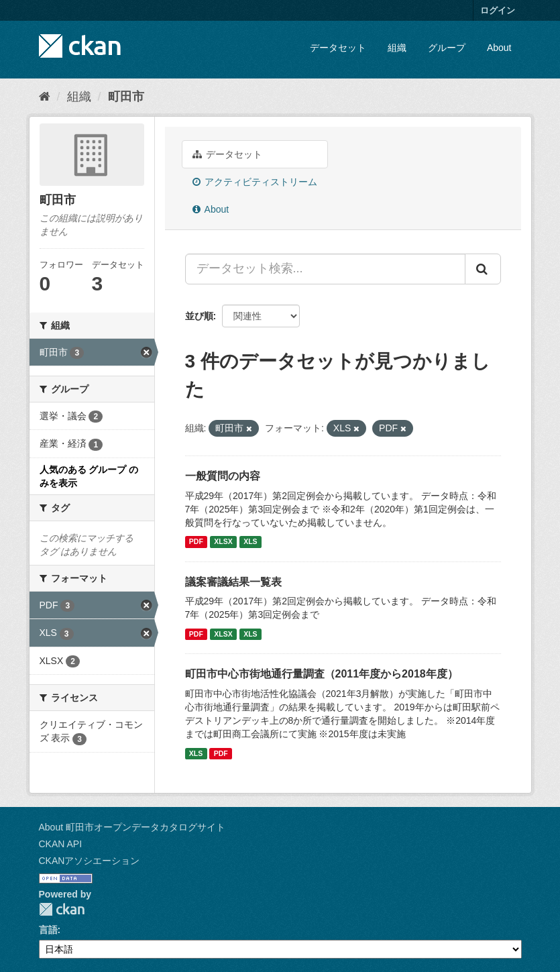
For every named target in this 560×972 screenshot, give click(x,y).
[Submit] (483, 269)
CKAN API (61, 844)
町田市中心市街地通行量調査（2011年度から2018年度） (322, 674)
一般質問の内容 (223, 476)
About (499, 48)
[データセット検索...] (325, 269)
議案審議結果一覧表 (233, 582)
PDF (196, 542)
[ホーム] (45, 97)
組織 (397, 48)
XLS (250, 542)
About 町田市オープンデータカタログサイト (132, 827)
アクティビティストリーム (255, 182)
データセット (338, 48)
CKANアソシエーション (90, 861)
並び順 (199, 316)
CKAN (62, 909)
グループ (447, 48)
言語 (48, 930)
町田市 (126, 97)
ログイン (498, 10)
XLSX (223, 542)
